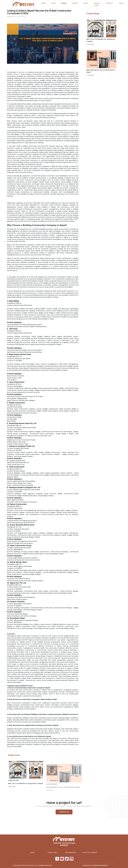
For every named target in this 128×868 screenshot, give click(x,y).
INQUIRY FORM (97, 4)
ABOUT (86, 3)
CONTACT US (64, 812)
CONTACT (109, 3)
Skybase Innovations (100, 865)
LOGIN (121, 3)
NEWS (54, 3)
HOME (43, 3)
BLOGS (64, 3)
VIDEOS (75, 3)
